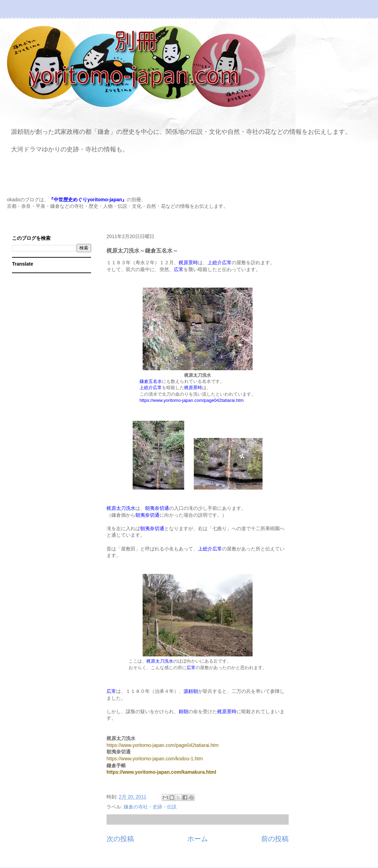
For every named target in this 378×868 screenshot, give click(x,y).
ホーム (198, 839)
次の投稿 (120, 839)
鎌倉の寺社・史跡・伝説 (150, 807)
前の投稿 (275, 839)
